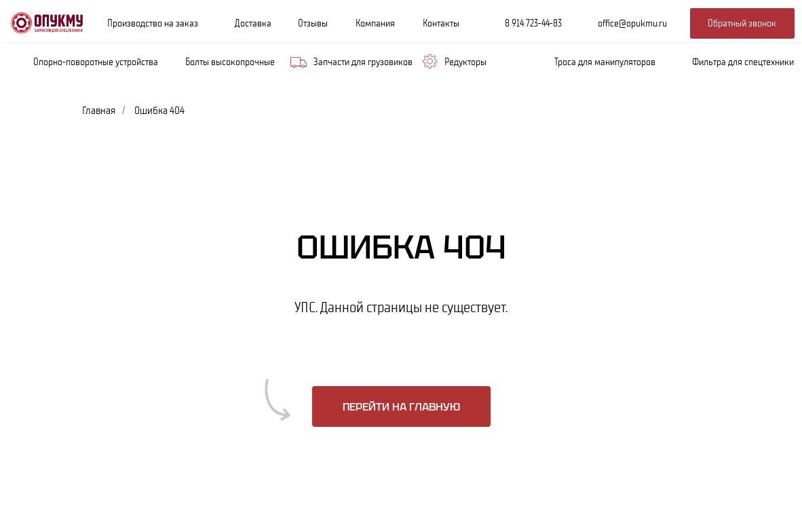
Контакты (441, 23)
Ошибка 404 (159, 110)
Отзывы (313, 23)
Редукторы (465, 62)
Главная (99, 110)
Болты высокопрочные (230, 62)
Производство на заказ (153, 23)
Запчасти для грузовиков (363, 62)
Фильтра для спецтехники (743, 62)
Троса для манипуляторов (605, 62)
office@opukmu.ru (632, 23)
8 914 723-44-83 (533, 23)
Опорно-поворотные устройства (96, 62)
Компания (375, 23)
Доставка (253, 23)
